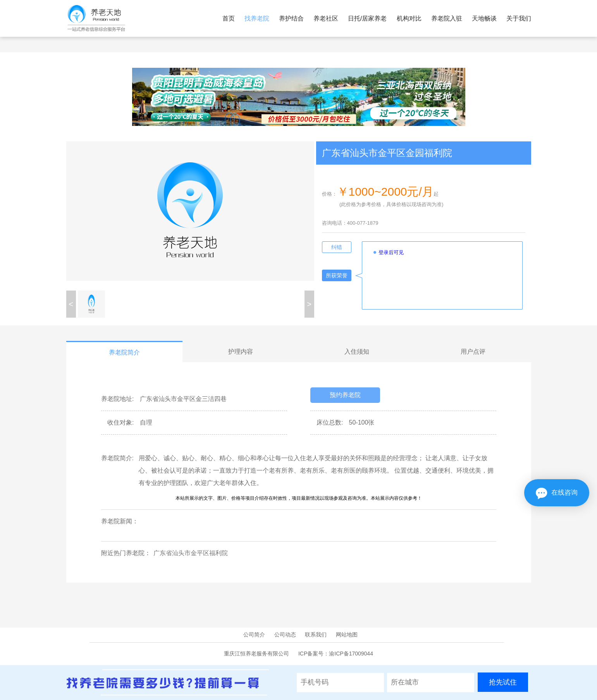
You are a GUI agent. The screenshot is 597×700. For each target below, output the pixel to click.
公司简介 (254, 635)
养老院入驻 (447, 18)
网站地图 (347, 635)
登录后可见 (391, 252)
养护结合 (291, 18)
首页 (229, 18)
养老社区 (326, 18)
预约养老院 (345, 395)
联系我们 (316, 635)
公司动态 (285, 635)
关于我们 (519, 18)
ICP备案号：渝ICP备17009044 (336, 654)
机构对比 (409, 18)
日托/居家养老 (367, 18)
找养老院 (257, 18)
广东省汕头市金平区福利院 (191, 553)
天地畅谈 (484, 18)
